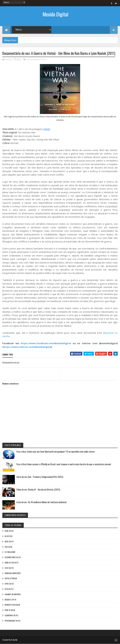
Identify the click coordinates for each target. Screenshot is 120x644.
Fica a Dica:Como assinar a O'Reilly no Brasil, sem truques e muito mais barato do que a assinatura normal (64, 464)
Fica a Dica (8, 547)
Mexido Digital (55, 14)
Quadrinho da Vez (12, 615)
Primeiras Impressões (13, 573)
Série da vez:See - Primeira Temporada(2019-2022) (40, 477)
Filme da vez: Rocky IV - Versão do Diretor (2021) (38, 489)
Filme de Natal (10, 610)
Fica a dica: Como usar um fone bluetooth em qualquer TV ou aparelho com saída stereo (56, 451)
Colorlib (14, 640)
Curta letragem (11, 578)
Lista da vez (9, 589)
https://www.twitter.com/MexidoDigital (27, 347)
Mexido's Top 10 (10, 600)
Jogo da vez (9, 568)
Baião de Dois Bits (11, 563)
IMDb (47, 129)
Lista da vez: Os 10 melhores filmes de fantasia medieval (41, 502)
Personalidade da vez (13, 621)
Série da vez (9, 542)
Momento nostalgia (12, 605)
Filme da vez (9, 531)
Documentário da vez (37, 59)
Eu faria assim (10, 552)
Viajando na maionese (13, 594)
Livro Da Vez (9, 584)
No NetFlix (9, 536)
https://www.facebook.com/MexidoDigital (46, 343)
